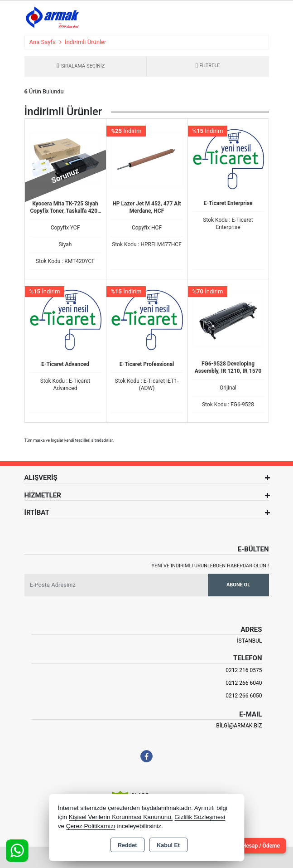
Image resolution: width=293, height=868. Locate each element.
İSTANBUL (249, 641)
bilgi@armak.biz (239, 726)
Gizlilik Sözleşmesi (200, 817)
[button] (207, 66)
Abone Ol (238, 585)
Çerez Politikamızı (91, 826)
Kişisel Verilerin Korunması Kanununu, (121, 817)
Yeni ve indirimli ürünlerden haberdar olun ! (210, 566)
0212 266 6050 (244, 696)
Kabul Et (168, 845)
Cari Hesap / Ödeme (255, 846)
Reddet (127, 845)
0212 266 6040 (244, 683)
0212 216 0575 (244, 670)
